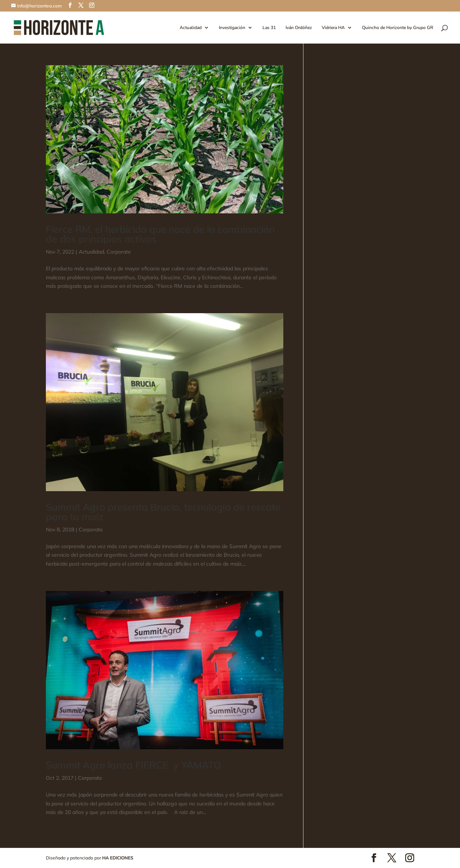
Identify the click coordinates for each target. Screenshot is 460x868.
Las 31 (269, 28)
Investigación (232, 28)
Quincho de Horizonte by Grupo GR (398, 28)
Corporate (119, 252)
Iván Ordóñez (299, 28)
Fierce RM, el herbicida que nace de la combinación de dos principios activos (160, 234)
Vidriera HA (333, 28)
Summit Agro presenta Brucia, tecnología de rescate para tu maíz (163, 512)
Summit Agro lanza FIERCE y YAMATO (133, 765)
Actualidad (191, 28)
